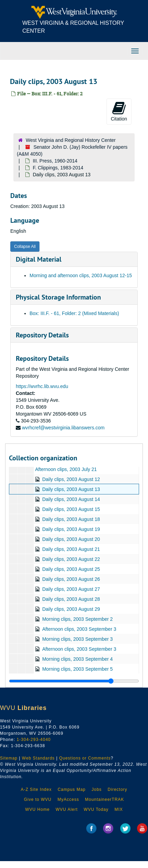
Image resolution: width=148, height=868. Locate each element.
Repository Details (42, 335)
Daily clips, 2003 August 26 (71, 579)
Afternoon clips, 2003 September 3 (79, 629)
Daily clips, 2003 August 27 (71, 589)
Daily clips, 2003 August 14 (71, 499)
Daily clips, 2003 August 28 (71, 599)
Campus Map (72, 789)
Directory (118, 789)
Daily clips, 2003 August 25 (71, 569)
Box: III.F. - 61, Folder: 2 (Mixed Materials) (74, 313)
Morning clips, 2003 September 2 (77, 619)
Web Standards (38, 758)
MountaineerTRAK (105, 799)
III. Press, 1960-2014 (55, 161)
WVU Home (37, 809)
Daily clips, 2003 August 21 (71, 549)
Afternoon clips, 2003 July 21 (66, 469)
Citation (119, 111)
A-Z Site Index (36, 789)
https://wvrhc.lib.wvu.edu (42, 386)
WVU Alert (67, 809)
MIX (118, 809)
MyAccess (68, 799)
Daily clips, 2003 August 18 (71, 519)
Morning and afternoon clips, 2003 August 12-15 (81, 275)
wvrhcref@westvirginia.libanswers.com (63, 428)
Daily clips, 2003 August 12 (71, 479)
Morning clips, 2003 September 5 (77, 669)
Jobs (97, 789)
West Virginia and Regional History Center (71, 140)
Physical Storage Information (58, 297)
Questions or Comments (85, 758)
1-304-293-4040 (33, 740)
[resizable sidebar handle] (74, 681)
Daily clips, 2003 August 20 (71, 539)
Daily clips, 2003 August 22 (71, 559)
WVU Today (96, 809)
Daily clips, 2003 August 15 (71, 509)
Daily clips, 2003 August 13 (71, 489)
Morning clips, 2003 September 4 (77, 659)
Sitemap (9, 758)
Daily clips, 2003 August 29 (71, 609)
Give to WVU (38, 799)
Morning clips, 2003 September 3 (77, 639)
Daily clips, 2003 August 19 (71, 529)
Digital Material (39, 259)
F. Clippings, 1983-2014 (58, 168)
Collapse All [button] (25, 247)
